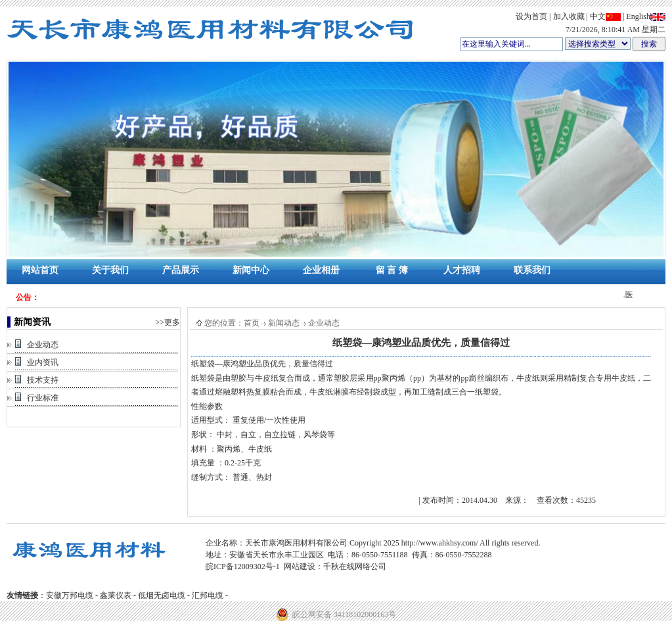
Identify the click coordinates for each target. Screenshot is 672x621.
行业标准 (43, 398)
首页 (252, 323)
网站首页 (40, 270)
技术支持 (43, 380)
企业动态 (43, 345)
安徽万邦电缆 (70, 595)
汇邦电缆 (208, 595)
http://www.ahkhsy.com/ (440, 543)
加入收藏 (569, 16)
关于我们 (110, 270)
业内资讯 (43, 362)
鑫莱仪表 (116, 595)
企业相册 (321, 270)
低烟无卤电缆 (162, 595)
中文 (605, 16)
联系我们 (532, 270)
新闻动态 (284, 323)
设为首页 (531, 16)
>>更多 (168, 322)
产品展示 (181, 270)
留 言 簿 (392, 270)
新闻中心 (251, 270)
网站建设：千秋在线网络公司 (335, 567)
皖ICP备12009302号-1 (243, 567)
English (646, 16)
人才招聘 (462, 270)
